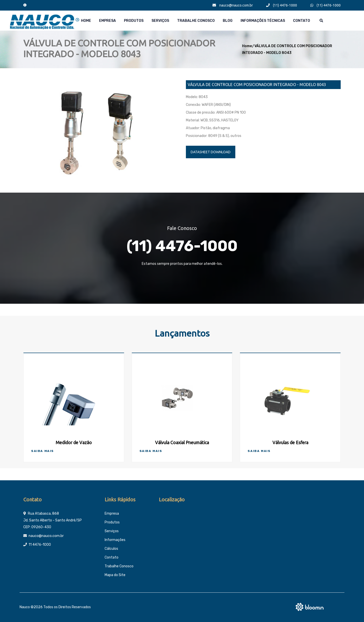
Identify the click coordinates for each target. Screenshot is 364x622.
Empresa (107, 21)
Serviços (160, 21)
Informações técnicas (263, 21)
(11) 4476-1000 (282, 5)
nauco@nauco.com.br (233, 5)
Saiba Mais (43, 451)
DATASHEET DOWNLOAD (211, 152)
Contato (302, 21)
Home (86, 21)
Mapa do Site (115, 575)
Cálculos (111, 549)
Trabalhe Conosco (196, 21)
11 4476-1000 (40, 545)
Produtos (134, 21)
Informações (115, 540)
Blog (228, 21)
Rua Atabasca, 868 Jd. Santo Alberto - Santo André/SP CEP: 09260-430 (53, 520)
